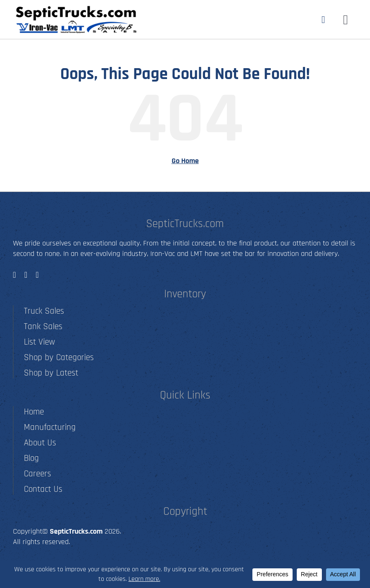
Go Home (185, 161)
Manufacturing (50, 427)
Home (34, 412)
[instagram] (26, 275)
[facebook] (14, 275)
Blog (31, 458)
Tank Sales (43, 326)
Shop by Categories (59, 357)
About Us (40, 443)
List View (39, 342)
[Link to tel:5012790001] (323, 20)
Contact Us (43, 489)
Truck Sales (44, 311)
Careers (37, 474)
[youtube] (37, 275)
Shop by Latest (51, 373)
